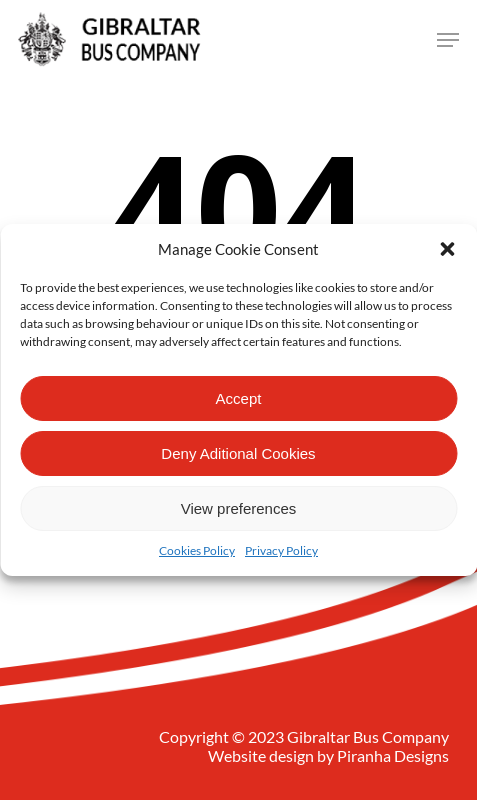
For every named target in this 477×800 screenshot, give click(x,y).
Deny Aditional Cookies (238, 453)
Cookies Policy (197, 550)
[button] (447, 249)
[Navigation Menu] (448, 40)
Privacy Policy (281, 550)
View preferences (239, 508)
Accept (239, 398)
